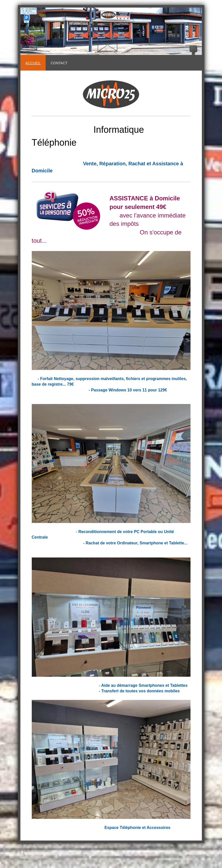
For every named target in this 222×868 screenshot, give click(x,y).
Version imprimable (39, 853)
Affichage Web (190, 853)
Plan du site (68, 853)
